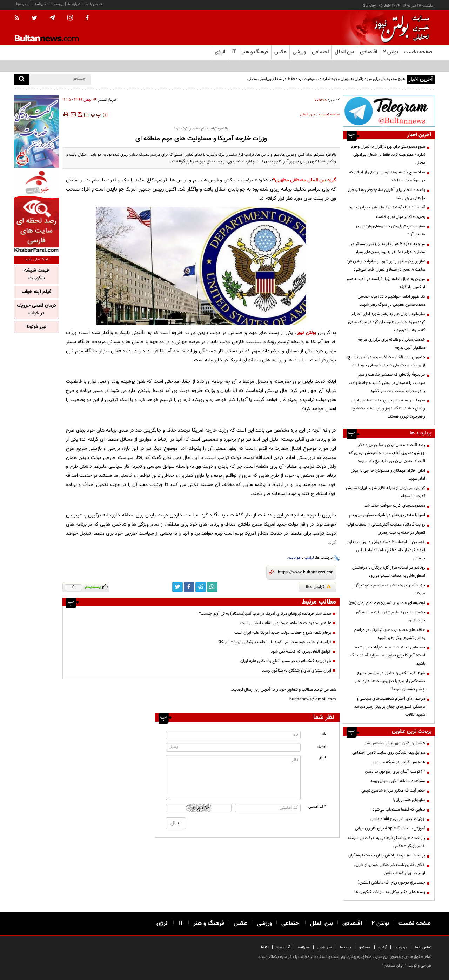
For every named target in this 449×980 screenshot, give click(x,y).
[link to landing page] (400, 28)
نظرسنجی (325, 948)
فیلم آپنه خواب (36, 292)
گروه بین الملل (322, 180)
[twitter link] (177, 587)
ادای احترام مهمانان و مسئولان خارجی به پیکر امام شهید (388, 475)
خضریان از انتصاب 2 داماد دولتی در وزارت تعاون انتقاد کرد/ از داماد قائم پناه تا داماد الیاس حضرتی (386, 550)
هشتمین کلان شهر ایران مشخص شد (395, 743)
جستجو (365, 948)
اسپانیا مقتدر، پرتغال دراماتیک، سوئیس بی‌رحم (387, 515)
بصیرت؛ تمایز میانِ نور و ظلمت (401, 217)
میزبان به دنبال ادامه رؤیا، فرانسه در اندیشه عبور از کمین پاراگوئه (386, 283)
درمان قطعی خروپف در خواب (36, 309)
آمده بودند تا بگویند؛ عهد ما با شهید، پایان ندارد (387, 207)
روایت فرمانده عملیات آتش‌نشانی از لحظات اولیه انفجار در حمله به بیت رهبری (386, 529)
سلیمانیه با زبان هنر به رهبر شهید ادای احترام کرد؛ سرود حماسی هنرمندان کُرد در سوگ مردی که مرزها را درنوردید (387, 322)
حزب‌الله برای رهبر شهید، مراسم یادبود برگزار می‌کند (389, 589)
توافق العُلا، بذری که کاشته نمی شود (301, 652)
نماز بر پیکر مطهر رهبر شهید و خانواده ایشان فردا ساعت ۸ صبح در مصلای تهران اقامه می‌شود (385, 265)
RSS (265, 948)
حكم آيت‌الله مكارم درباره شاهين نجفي (393, 791)
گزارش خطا (318, 587)
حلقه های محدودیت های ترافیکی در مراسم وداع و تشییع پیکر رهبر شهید (390, 634)
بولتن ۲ (390, 52)
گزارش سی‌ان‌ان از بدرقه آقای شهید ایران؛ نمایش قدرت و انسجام (386, 492)
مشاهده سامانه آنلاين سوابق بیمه (398, 781)
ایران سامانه (394, 966)
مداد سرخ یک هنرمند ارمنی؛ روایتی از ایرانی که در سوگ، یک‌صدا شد (387, 176)
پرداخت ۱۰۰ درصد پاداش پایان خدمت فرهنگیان (387, 855)
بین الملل (307, 115)
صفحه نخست (418, 52)
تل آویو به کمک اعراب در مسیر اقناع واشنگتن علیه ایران (286, 661)
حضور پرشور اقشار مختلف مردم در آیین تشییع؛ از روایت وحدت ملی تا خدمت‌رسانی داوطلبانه (386, 361)
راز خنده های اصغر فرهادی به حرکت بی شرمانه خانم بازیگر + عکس (386, 842)
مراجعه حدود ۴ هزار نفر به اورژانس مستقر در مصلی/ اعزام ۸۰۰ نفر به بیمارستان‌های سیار (388, 248)
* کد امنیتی (317, 807)
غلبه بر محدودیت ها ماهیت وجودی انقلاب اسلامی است (286, 623)
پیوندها (57, 4)
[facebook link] (189, 587)
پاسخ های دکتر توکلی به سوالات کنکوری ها (390, 892)
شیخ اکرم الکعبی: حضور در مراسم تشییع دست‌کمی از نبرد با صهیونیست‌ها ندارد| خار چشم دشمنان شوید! (390, 681)
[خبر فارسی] (36, 211)
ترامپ (309, 558)
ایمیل (322, 746)
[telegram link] (201, 587)
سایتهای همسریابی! (409, 800)
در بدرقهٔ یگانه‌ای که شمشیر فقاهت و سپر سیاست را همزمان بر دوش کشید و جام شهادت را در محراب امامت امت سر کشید (387, 383)
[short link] (305, 572)
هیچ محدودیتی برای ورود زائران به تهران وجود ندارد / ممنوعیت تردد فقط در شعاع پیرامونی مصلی (326, 79)
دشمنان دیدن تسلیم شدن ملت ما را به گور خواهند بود (390, 616)
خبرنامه (41, 4)
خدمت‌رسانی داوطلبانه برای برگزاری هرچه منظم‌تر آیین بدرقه (391, 344)
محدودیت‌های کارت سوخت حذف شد (395, 506)
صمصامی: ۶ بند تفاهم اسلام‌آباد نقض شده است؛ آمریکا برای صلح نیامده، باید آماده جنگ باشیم (388, 655)
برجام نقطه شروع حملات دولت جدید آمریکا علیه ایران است (283, 633)
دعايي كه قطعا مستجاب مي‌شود (399, 809)
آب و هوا (23, 4)
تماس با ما (94, 4)
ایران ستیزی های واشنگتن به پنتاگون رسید (297, 671)
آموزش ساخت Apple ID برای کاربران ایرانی (390, 828)
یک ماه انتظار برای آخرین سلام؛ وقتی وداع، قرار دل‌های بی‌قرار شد (386, 194)
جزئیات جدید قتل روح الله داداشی (398, 819)
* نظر (322, 758)
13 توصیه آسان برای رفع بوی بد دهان (395, 772)
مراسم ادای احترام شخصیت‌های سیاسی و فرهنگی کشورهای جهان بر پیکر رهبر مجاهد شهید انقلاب (390, 707)
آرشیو (383, 948)
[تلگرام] (389, 111)
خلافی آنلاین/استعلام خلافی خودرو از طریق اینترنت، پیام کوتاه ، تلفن (390, 869)
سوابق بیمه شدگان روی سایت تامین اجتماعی (389, 753)
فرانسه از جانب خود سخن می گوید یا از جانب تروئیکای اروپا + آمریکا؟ (275, 642)
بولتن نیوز (306, 333)
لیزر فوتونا (37, 327)
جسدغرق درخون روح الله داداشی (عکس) (391, 882)
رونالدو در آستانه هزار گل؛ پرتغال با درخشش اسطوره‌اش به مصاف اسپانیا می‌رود (389, 572)
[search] (22, 79)
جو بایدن (294, 558)
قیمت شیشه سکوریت (36, 274)
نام (324, 734)
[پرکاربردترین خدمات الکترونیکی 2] (36, 131)
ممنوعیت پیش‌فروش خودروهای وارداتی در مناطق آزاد (390, 230)
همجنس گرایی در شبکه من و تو (399, 762)
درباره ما (74, 4)
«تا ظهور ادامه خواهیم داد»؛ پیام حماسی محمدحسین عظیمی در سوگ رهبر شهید (391, 301)
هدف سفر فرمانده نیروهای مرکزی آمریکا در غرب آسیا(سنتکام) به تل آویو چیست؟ (265, 614)
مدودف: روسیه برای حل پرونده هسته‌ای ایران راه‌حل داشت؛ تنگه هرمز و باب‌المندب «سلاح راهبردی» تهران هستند (388, 408)
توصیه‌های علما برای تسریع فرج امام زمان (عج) (387, 603)
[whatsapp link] (212, 587)
